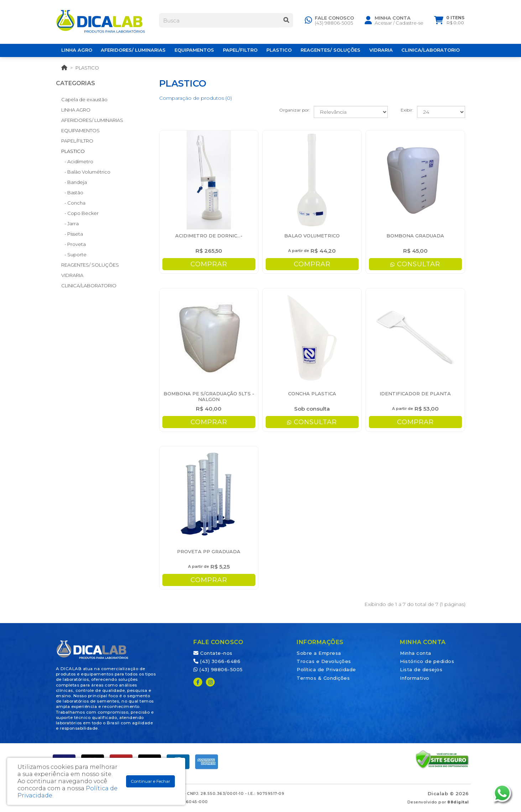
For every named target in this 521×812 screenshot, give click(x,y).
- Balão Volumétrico (86, 172)
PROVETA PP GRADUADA (209, 551)
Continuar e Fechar (150, 781)
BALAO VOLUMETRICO (312, 236)
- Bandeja (74, 182)
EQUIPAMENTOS (80, 130)
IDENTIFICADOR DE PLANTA (415, 394)
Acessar (383, 24)
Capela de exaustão (84, 99)
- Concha (73, 203)
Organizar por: (295, 110)
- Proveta (74, 244)
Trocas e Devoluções (324, 661)
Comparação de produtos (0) (196, 98)
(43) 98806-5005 (334, 24)
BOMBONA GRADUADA (415, 236)
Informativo (415, 678)
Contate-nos (213, 653)
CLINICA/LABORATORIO (89, 286)
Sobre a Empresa (319, 653)
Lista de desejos (421, 669)
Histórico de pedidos (427, 661)
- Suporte (74, 255)
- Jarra (70, 223)
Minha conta (416, 653)
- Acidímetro (77, 161)
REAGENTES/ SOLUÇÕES (90, 265)
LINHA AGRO (76, 110)
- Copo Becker (80, 213)
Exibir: (407, 110)
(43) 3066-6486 (217, 661)
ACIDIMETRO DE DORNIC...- (209, 236)
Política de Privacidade (326, 669)
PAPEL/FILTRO (77, 141)
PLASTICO (87, 68)
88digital (458, 802)
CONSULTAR (415, 264)
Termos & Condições (323, 678)
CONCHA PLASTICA (312, 394)
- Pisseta (72, 234)
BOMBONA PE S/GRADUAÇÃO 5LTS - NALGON (209, 396)
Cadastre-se (410, 24)
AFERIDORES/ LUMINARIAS (92, 120)
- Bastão (72, 192)
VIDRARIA (72, 275)
